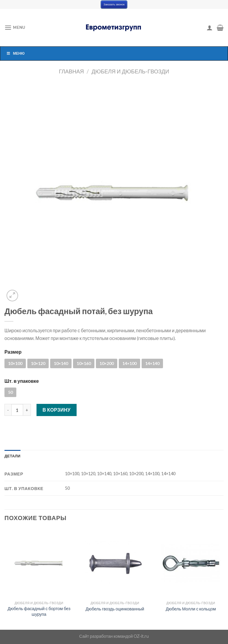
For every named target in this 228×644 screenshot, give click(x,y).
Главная (71, 71)
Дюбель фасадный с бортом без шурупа (39, 611)
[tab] (12, 456)
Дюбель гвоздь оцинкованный (115, 609)
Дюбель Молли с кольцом (191, 609)
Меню (15, 53)
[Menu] (15, 27)
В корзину (57, 410)
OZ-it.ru (141, 636)
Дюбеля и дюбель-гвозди (130, 71)
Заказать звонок (114, 4)
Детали (12, 456)
